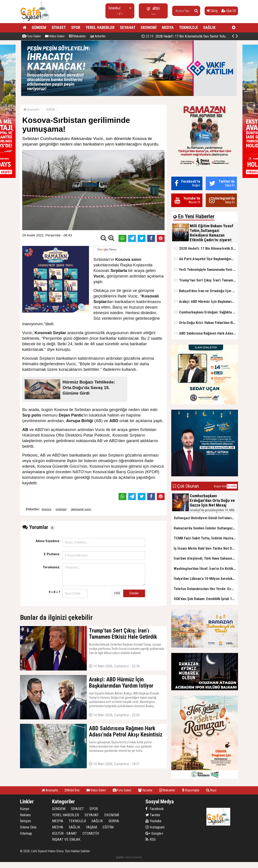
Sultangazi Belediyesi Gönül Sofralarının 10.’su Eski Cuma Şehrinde (206, 518)
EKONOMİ (149, 27)
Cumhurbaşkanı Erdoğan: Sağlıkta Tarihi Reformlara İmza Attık (206, 312)
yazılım (120, 857)
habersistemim (134, 857)
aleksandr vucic (81, 509)
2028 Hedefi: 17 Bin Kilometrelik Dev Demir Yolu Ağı (186, 36)
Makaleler (77, 36)
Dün (224, 486)
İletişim (25, 821)
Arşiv (211, 790)
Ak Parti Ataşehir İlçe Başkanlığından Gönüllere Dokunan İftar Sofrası (206, 259)
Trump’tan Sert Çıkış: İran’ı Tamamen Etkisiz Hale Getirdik (206, 280)
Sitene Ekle (28, 827)
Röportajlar (191, 790)
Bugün (218, 486)
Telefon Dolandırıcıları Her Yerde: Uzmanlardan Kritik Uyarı (206, 589)
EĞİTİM (108, 827)
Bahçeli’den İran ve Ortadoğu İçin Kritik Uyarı (206, 291)
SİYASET (59, 27)
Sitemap (26, 833)
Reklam (25, 815)
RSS (151, 839)
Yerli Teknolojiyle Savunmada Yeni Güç (206, 269)
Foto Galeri (31, 36)
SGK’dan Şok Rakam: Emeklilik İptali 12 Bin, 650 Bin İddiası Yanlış (206, 599)
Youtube (153, 821)
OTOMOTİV (91, 833)
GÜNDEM (39, 27)
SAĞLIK (209, 27)
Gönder (134, 593)
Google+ (154, 833)
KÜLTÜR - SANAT (64, 833)
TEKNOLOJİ (188, 27)
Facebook (155, 809)
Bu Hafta (232, 486)
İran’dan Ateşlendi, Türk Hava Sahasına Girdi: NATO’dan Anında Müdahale (206, 558)
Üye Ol (229, 11)
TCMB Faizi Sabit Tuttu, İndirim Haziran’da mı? (206, 538)
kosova (46, 509)
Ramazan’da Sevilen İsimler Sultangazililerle (206, 528)
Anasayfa (31, 110)
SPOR (76, 27)
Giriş (212, 11)
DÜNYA (50, 110)
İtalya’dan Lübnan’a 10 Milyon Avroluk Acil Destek (206, 579)
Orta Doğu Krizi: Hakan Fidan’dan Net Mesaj (206, 322)
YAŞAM (91, 827)
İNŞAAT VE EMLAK (66, 839)
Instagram (155, 827)
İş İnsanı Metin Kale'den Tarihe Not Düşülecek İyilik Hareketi (206, 548)
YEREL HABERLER (100, 27)
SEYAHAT (128, 27)
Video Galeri (55, 36)
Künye (25, 809)
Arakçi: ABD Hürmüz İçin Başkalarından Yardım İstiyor (206, 301)
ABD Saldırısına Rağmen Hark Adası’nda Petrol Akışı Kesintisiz (206, 333)
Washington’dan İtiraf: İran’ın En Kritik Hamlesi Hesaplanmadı (206, 569)
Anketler (98, 36)
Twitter (153, 815)
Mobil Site (72, 790)
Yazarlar (145, 790)
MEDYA (168, 27)
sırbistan (61, 509)
